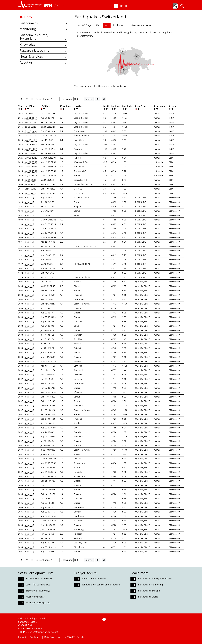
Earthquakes (43, 23)
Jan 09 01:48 (30, 180)
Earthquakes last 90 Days (39, 579)
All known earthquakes (38, 603)
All (107, 25)
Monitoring (43, 29)
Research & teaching (43, 50)
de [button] (110, 6)
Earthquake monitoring (151, 585)
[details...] (29, 198)
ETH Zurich (78, 637)
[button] (30, 5)
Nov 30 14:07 (31, 149)
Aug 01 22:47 (31, 118)
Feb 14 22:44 (30, 122)
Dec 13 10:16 (31, 131)
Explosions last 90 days (38, 591)
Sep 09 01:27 (31, 114)
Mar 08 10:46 (31, 136)
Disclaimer (35, 637)
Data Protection (53, 637)
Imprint (22, 637)
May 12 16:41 (31, 167)
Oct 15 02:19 (30, 189)
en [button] (116, 6)
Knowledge (43, 44)
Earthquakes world (148, 597)
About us (43, 62)
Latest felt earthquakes (38, 585)
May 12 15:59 (31, 171)
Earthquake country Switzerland (43, 37)
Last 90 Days (84, 25)
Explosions (119, 25)
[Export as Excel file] (97, 99)
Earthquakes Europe (149, 591)
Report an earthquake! (94, 579)
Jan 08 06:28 (30, 127)
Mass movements (141, 25)
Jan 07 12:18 (30, 193)
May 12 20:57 (31, 162)
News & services (43, 56)
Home (26, 17)
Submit (89, 99)
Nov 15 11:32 (31, 140)
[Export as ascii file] (104, 99)
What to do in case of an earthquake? (102, 585)
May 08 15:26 (31, 158)
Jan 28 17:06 (30, 184)
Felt (98, 25)
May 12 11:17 (31, 175)
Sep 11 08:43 (31, 153)
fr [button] (121, 6)
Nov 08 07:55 (31, 144)
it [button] (126, 6)
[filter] (21, 109)
